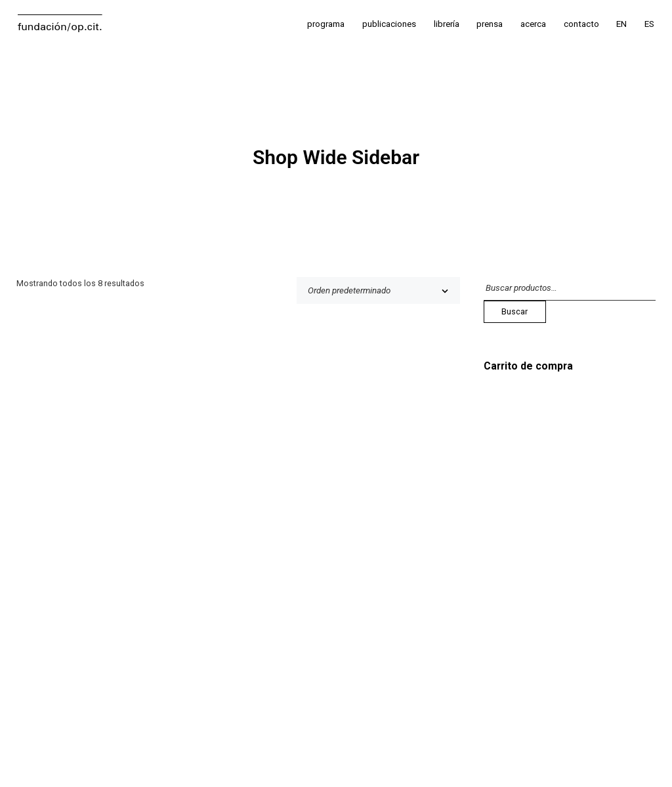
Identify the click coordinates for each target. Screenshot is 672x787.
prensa (490, 24)
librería (447, 24)
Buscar (514, 311)
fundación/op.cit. (60, 26)
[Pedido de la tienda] (378, 291)
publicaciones (389, 24)
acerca (533, 24)
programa (326, 24)
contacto (581, 24)
